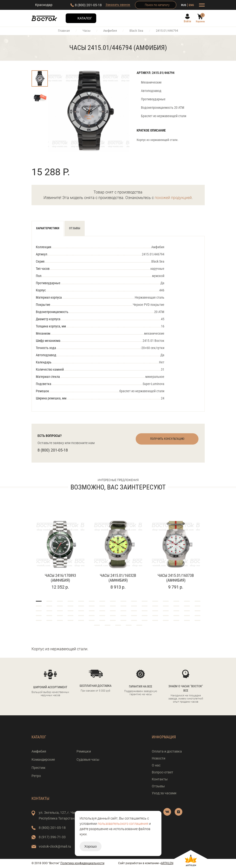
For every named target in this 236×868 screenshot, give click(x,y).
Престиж (38, 768)
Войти (187, 21)
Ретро (36, 776)
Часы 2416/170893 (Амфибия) (60, 578)
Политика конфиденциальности (82, 863)
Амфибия (110, 31)
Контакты (160, 779)
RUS (184, 5)
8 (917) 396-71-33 (52, 837)
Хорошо (91, 846)
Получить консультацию (167, 439)
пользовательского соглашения (123, 824)
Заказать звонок (118, 5)
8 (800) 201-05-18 (88, 5)
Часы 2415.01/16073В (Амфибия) (176, 578)
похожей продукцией (173, 198)
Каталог (85, 18)
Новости (159, 758)
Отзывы (75, 228)
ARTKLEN (167, 863)
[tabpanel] (60, 549)
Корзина (200, 21)
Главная (64, 31)
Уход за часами (164, 793)
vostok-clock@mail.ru (55, 846)
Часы (86, 31)
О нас (156, 765)
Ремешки (84, 751)
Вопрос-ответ (163, 772)
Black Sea (136, 31)
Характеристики (48, 228)
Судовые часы (88, 759)
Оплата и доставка (167, 751)
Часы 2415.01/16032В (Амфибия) (118, 578)
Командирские (43, 759)
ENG (191, 5)
